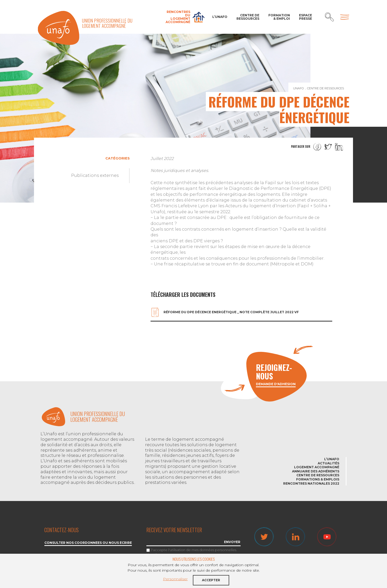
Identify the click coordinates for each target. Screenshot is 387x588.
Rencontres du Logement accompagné (178, 17)
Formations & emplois (318, 479)
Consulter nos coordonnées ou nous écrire (88, 543)
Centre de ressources (248, 17)
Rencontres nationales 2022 (311, 483)
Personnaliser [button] (175, 579)
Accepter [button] (211, 580)
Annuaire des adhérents (316, 471)
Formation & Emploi (279, 17)
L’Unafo (220, 17)
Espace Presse (305, 17)
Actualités (328, 463)
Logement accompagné (317, 467)
